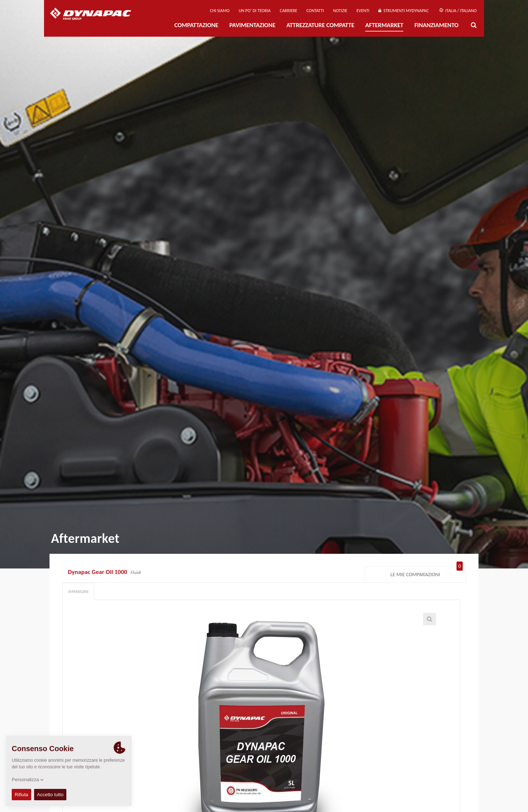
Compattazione (196, 25)
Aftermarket (384, 25)
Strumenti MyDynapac (404, 11)
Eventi (363, 11)
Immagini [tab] (78, 591)
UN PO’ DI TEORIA (255, 11)
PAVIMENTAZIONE (253, 25)
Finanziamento (436, 25)
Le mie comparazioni (427, 573)
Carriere (289, 11)
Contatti (315, 11)
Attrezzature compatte (320, 25)
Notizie (340, 11)
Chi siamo (220, 11)
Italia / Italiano (458, 11)
